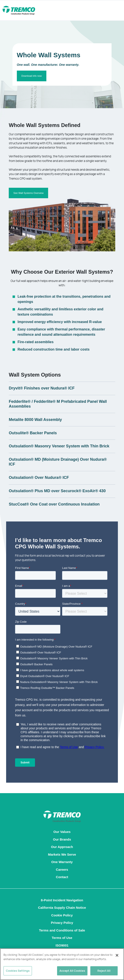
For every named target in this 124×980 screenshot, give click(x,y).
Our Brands (62, 839)
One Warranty (62, 862)
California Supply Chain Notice (62, 908)
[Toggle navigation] (111, 10)
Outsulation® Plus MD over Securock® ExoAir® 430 (57, 491)
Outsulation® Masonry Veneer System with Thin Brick (59, 446)
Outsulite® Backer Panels (33, 433)
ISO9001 (62, 945)
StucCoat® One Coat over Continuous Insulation (54, 504)
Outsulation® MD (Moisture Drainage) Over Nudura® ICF (58, 462)
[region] (62, 964)
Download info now (32, 76)
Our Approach (62, 847)
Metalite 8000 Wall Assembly (35, 420)
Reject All (104, 971)
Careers (62, 870)
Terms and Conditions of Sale (62, 930)
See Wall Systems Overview (28, 193)
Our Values (62, 832)
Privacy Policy (62, 923)
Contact (62, 877)
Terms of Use (62, 938)
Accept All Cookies (72, 971)
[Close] (117, 955)
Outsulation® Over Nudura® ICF (39, 478)
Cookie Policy (62, 915)
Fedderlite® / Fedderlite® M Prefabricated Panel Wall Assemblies (58, 404)
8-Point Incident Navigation (62, 900)
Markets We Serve (62, 854)
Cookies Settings (18, 971)
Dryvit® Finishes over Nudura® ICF (42, 388)
